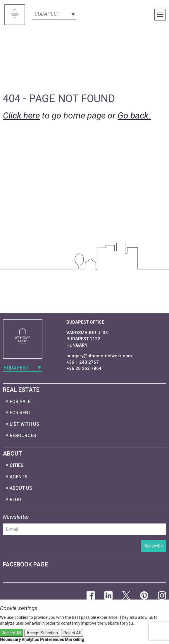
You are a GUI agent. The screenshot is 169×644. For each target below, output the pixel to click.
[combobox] (54, 13)
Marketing (75, 640)
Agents (19, 477)
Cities (17, 465)
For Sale (20, 402)
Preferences (52, 640)
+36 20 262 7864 (84, 368)
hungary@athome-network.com (99, 356)
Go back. (134, 115)
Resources (23, 436)
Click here (21, 115)
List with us (24, 424)
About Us (21, 488)
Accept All (12, 633)
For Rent (20, 413)
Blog (15, 500)
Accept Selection (42, 633)
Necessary (10, 640)
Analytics (30, 640)
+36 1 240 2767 (83, 362)
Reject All (72, 633)
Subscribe (154, 546)
